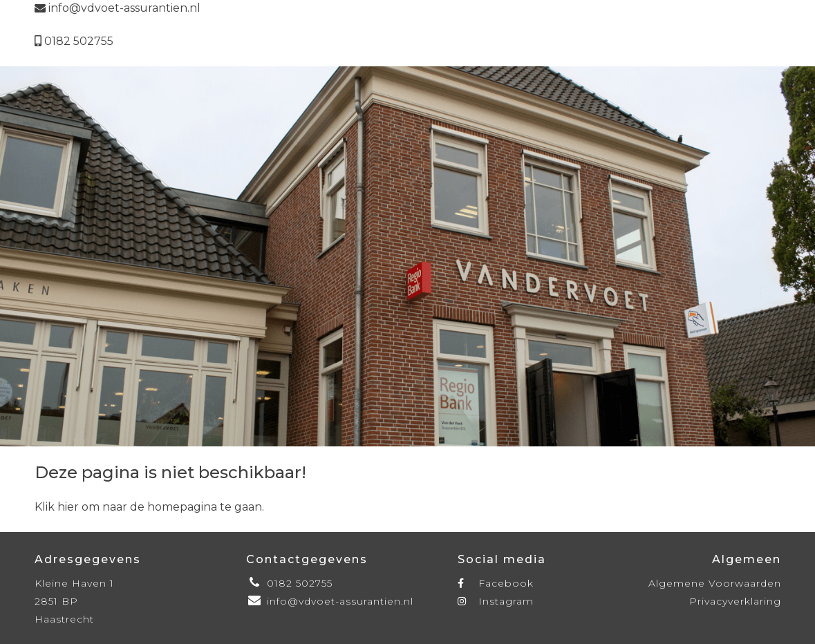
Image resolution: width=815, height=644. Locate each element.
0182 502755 (74, 41)
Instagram (496, 601)
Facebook (496, 583)
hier (68, 507)
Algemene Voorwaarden (715, 583)
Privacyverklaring (735, 601)
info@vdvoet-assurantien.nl (118, 8)
